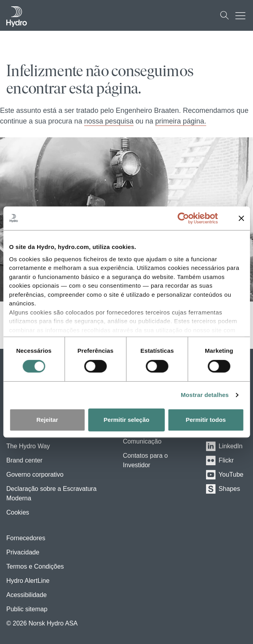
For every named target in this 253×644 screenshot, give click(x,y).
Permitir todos (206, 420)
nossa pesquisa (109, 121)
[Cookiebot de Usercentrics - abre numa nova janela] (189, 218)
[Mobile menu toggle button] (242, 15)
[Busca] (225, 15)
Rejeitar (47, 420)
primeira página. (181, 121)
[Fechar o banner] (241, 218)
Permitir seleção (127, 420)
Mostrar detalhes (205, 395)
